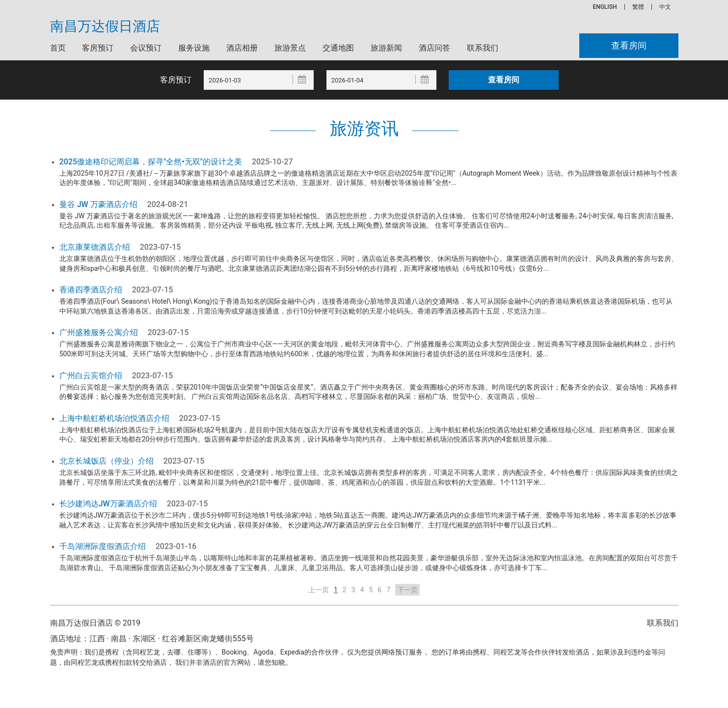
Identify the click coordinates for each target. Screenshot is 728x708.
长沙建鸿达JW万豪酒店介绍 (108, 504)
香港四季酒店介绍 (91, 290)
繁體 (638, 7)
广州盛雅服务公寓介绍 (99, 332)
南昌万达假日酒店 (105, 26)
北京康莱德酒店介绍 (95, 247)
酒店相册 (242, 48)
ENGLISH (605, 7)
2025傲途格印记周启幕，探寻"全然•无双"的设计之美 (151, 162)
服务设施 (194, 48)
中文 (665, 7)
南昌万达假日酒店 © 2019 (95, 623)
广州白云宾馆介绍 (91, 376)
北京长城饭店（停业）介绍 (107, 461)
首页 (58, 48)
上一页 (319, 590)
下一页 (407, 590)
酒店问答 (434, 48)
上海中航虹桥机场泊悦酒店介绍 (114, 418)
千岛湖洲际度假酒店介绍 (103, 546)
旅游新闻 (386, 48)
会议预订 (146, 48)
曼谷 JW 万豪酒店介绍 (98, 204)
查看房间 (626, 46)
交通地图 (338, 48)
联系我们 (483, 48)
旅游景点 (290, 48)
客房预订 (98, 48)
